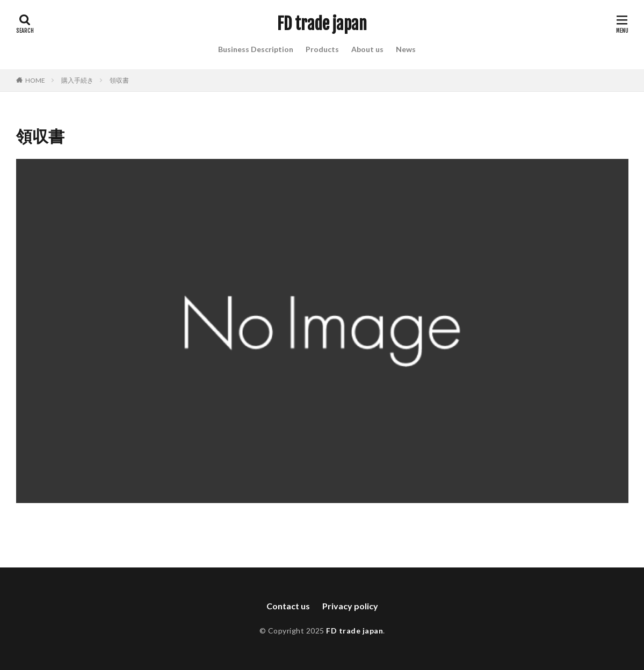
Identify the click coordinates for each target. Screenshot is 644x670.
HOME (35, 80)
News (406, 49)
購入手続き (77, 80)
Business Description (256, 49)
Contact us (288, 606)
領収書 (119, 80)
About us (367, 49)
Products (322, 49)
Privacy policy (350, 606)
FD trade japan (322, 24)
